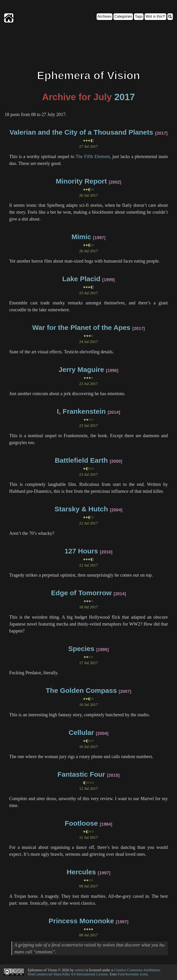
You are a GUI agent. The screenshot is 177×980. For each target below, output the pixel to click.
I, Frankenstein (81, 411)
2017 (125, 97)
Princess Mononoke (81, 921)
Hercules (81, 872)
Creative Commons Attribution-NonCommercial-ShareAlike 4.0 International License (94, 972)
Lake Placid (81, 279)
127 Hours (81, 551)
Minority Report (81, 181)
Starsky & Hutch (81, 509)
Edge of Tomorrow (81, 593)
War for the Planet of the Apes (81, 327)
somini (80, 970)
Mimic (81, 237)
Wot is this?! (155, 16)
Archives (105, 16)
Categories (123, 16)
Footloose (81, 823)
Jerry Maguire (81, 370)
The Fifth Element (93, 156)
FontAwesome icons (133, 974)
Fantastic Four (81, 774)
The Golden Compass (81, 690)
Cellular (81, 732)
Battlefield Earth (81, 460)
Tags (139, 16)
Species (81, 649)
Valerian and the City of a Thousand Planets (81, 132)
